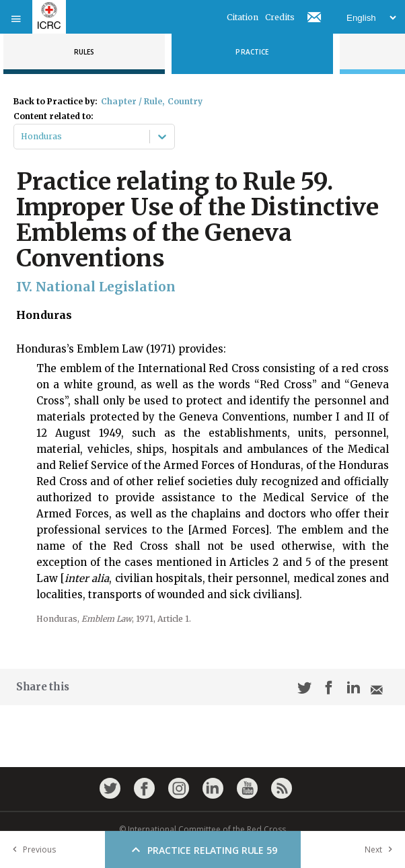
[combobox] (22, 137)
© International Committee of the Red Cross (202, 829)
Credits (280, 17)
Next (381, 849)
